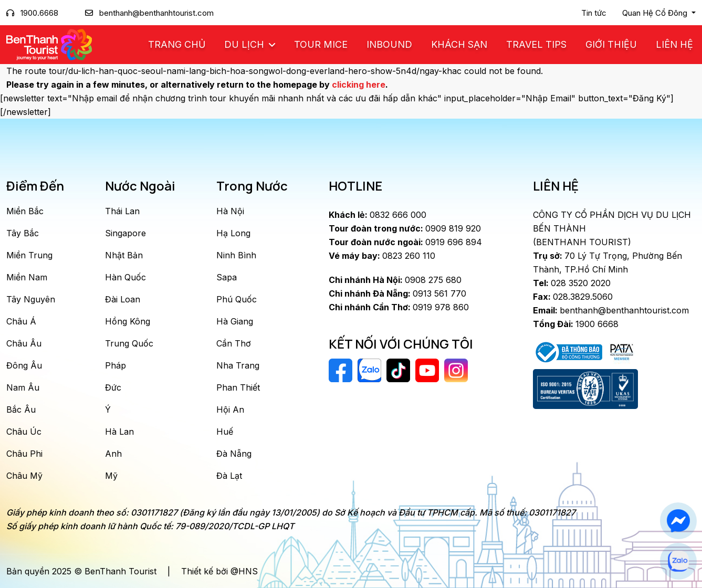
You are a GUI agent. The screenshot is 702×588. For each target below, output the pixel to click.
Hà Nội (230, 211)
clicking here (359, 85)
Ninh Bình (236, 255)
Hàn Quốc (125, 277)
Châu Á (21, 321)
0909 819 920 (405, 228)
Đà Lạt (229, 476)
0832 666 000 (378, 215)
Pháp (116, 365)
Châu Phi (24, 454)
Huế (225, 432)
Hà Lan (119, 432)
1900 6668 (576, 324)
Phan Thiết (238, 387)
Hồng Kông (128, 321)
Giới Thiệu (611, 44)
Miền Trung (29, 255)
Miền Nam (27, 277)
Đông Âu (24, 365)
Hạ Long (233, 233)
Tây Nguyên (31, 299)
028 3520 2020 (572, 283)
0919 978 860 (399, 307)
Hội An (230, 409)
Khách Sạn (459, 44)
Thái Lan (122, 211)
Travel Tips (536, 44)
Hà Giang (235, 321)
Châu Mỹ (24, 476)
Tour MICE (321, 44)
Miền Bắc (25, 211)
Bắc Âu (21, 409)
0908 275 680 (395, 280)
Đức (113, 387)
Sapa (227, 277)
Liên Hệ (674, 44)
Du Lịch (245, 44)
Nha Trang (238, 365)
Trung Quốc (129, 343)
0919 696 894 (405, 242)
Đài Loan (123, 299)
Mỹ (111, 476)
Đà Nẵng (234, 454)
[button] (659, 13)
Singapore (125, 233)
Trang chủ (177, 44)
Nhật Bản (124, 255)
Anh (113, 454)
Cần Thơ (234, 343)
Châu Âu (24, 343)
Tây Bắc (23, 233)
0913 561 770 (397, 293)
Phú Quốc (237, 299)
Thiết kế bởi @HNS (219, 571)
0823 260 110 (382, 256)
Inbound (389, 44)
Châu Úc (24, 432)
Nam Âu (23, 387)
